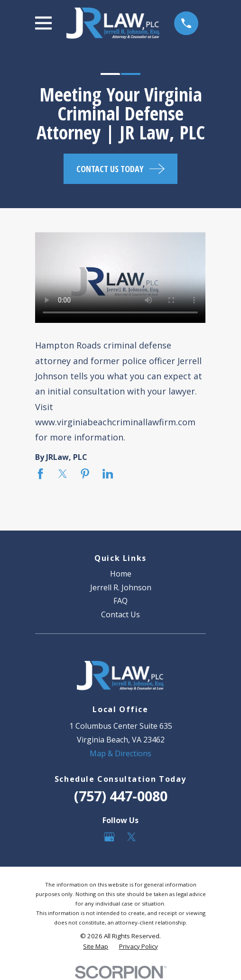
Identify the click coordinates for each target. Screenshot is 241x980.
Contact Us (120, 614)
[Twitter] (131, 837)
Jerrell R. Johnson (121, 587)
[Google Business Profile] (109, 837)
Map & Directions (120, 753)
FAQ (120, 601)
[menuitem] (96, 947)
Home (121, 574)
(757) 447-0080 (121, 796)
